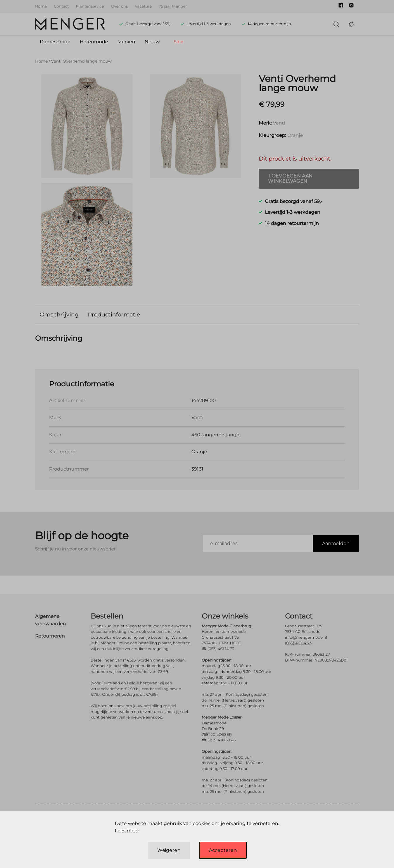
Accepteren (223, 850)
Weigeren (169, 850)
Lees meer (127, 831)
